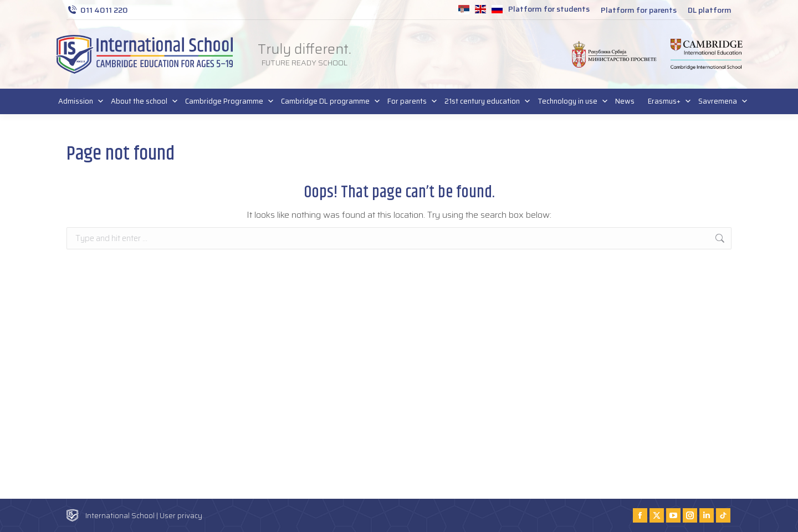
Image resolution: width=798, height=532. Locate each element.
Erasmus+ (666, 101)
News (625, 101)
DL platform (710, 10)
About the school (141, 101)
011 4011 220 (97, 10)
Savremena (720, 101)
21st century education (484, 101)
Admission (78, 101)
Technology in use (570, 101)
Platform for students (549, 9)
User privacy (181, 516)
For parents (409, 101)
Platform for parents (639, 10)
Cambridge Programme (226, 101)
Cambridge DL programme (328, 101)
